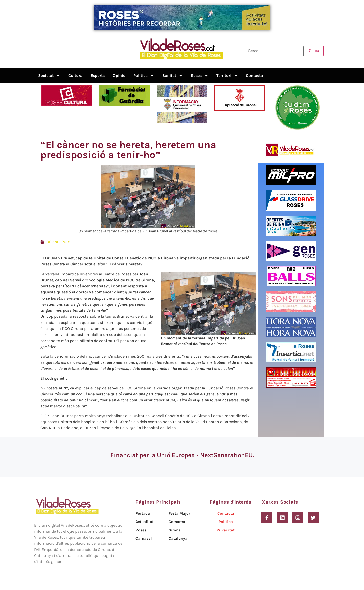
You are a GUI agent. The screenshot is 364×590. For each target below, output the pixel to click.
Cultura (75, 75)
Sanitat (173, 76)
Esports (98, 75)
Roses (200, 76)
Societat (49, 76)
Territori (227, 76)
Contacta (254, 75)
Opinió (119, 75)
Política (144, 76)
